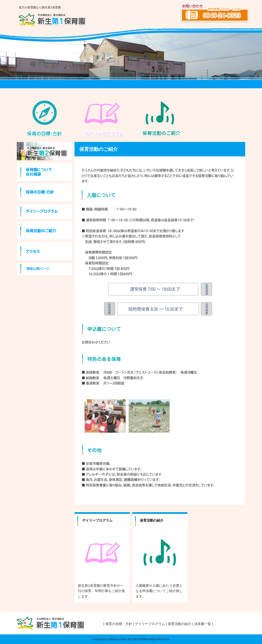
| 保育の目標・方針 (118, 624)
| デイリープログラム (149, 624)
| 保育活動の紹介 (179, 624)
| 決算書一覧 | (203, 624)
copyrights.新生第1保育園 (130, 639)
